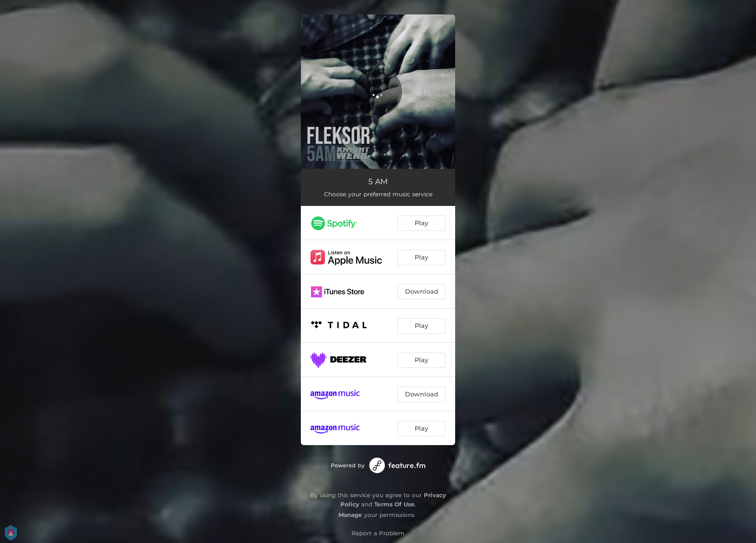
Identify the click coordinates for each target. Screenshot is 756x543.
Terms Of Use (394, 504)
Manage (350, 515)
